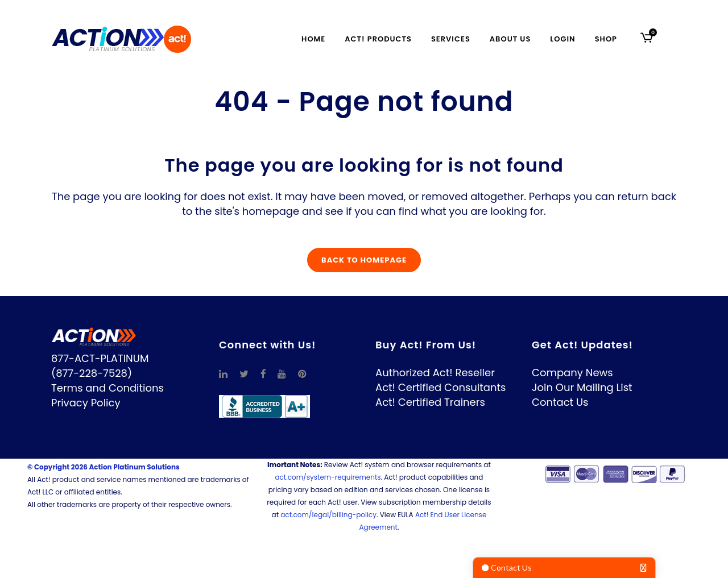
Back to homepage (364, 260)
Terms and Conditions (107, 388)
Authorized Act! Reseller (435, 373)
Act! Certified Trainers (430, 402)
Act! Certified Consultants (440, 387)
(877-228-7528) (92, 373)
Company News (572, 373)
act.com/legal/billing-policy (328, 515)
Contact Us (560, 402)
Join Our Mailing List (582, 387)
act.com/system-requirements (328, 477)
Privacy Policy (86, 403)
